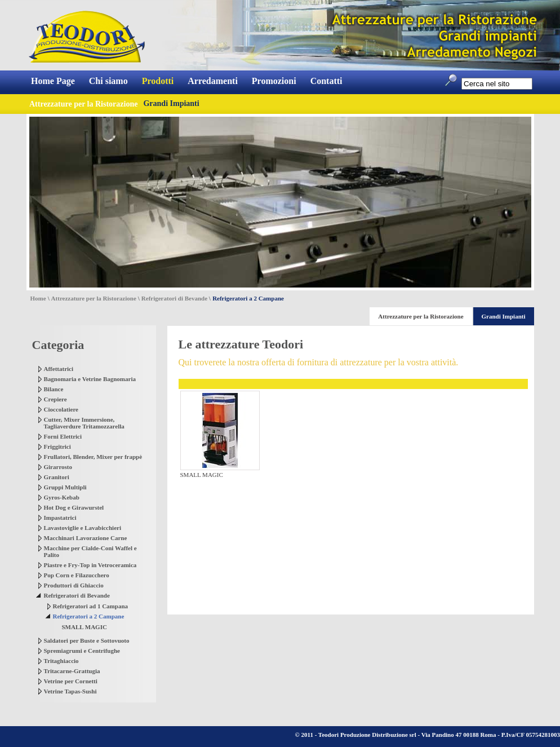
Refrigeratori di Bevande (174, 298)
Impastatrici (60, 518)
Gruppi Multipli (65, 487)
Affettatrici (59, 369)
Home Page (53, 81)
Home (38, 298)
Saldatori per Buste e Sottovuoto (87, 640)
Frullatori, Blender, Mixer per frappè (93, 457)
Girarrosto (58, 467)
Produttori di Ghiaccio (74, 585)
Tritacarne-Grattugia (72, 671)
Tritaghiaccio (61, 661)
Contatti (326, 81)
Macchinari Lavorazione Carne (86, 538)
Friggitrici (57, 447)
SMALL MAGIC (85, 627)
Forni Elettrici (63, 436)
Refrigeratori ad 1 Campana (91, 606)
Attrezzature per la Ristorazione (94, 298)
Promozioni (274, 81)
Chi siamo (108, 81)
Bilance (54, 389)
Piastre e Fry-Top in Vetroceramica (90, 565)
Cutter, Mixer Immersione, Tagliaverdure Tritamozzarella (84, 423)
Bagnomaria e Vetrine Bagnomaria (90, 379)
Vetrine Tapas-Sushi (70, 691)
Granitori (57, 477)
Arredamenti (213, 81)
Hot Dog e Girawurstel (74, 507)
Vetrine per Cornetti (71, 681)
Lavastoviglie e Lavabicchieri (83, 528)
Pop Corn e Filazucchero (77, 575)
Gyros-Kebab (62, 497)
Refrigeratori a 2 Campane (89, 616)
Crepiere (55, 399)
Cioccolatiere (61, 409)
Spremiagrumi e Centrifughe (82, 651)
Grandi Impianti (171, 103)
